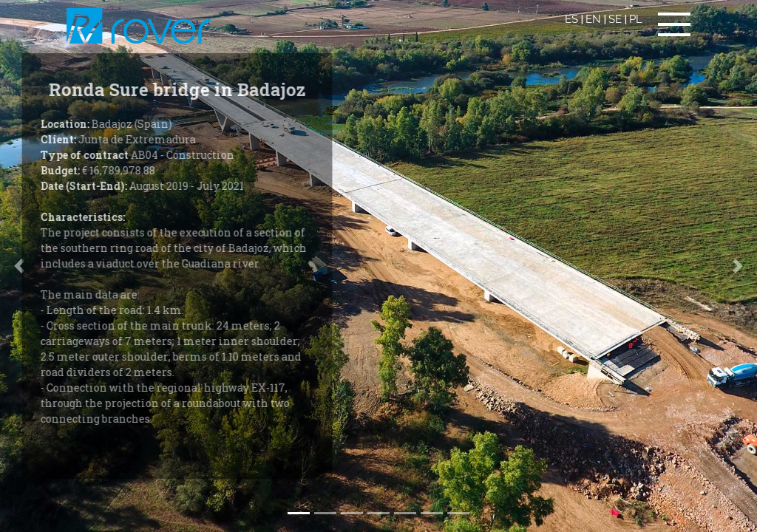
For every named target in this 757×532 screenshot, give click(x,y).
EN (593, 19)
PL (636, 19)
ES (571, 19)
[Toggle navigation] (674, 24)
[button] (738, 266)
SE (615, 19)
